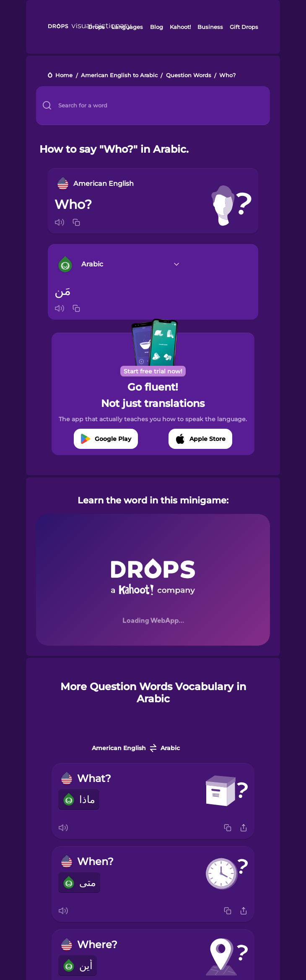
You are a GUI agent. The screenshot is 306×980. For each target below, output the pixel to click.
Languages (127, 27)
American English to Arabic (119, 76)
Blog (157, 27)
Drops (96, 27)
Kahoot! (180, 27)
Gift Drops (244, 27)
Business (210, 27)
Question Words (189, 76)
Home (64, 76)
